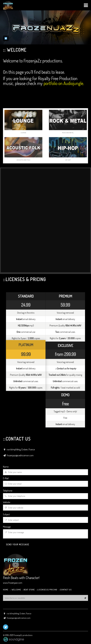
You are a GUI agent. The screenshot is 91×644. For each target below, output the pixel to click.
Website (7, 502)
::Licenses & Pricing (47, 590)
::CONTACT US (65, 590)
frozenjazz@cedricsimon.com (20, 455)
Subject (6, 514)
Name (6, 467)
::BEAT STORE (29, 590)
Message (7, 527)
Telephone (8, 491)
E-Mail (6, 478)
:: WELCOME (15, 590)
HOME (6, 590)
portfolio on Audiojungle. (64, 83)
